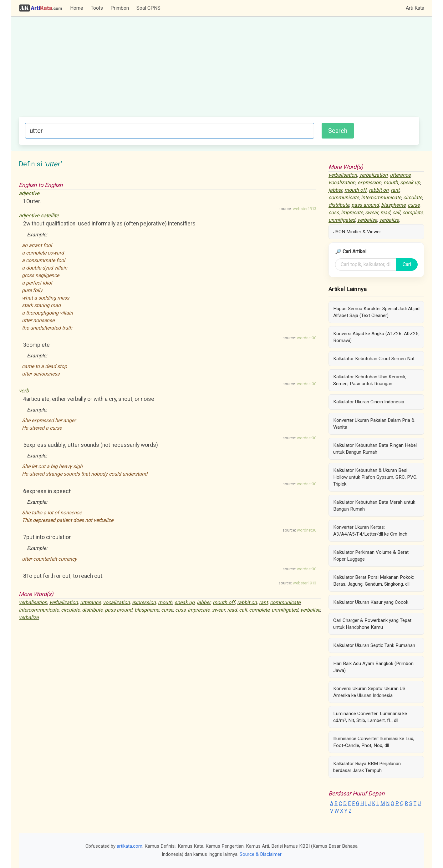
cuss (180, 610)
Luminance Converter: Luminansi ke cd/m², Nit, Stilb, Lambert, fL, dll (370, 717)
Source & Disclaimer (261, 854)
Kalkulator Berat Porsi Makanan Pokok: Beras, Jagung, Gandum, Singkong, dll (374, 581)
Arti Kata (415, 8)
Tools (97, 8)
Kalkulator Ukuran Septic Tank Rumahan (374, 645)
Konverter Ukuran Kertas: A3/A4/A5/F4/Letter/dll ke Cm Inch (370, 531)
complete (259, 610)
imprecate (199, 610)
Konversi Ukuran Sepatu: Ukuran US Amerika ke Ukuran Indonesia (369, 692)
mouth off (224, 602)
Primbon (120, 8)
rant (263, 602)
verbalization (64, 602)
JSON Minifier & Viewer (357, 232)
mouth (165, 602)
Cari (407, 264)
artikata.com (130, 846)
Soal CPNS (148, 8)
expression (144, 602)
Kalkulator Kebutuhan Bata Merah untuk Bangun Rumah (374, 506)
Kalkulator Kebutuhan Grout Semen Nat (374, 359)
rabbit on (247, 602)
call (243, 610)
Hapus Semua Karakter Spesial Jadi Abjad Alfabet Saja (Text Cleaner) (376, 312)
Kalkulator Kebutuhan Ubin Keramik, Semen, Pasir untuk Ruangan (370, 380)
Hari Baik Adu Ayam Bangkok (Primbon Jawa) (373, 667)
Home (77, 8)
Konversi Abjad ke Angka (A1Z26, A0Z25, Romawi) (376, 337)
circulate (70, 610)
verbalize (29, 617)
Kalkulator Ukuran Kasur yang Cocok (371, 602)
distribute (92, 610)
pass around (119, 610)
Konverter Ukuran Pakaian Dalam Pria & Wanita (374, 424)
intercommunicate (39, 610)
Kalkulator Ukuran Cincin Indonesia (369, 402)
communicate (285, 602)
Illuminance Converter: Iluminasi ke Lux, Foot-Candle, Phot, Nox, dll (374, 742)
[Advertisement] (219, 70)
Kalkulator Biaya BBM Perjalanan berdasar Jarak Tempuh (367, 767)
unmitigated (285, 610)
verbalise (310, 610)
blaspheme (147, 610)
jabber (204, 602)
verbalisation (33, 602)
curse (167, 610)
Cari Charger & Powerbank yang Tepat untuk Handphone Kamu (372, 624)
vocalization (116, 602)
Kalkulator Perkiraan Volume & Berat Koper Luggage (371, 556)
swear (218, 610)
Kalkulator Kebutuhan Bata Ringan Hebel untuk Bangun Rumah (375, 449)
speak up (185, 602)
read (232, 610)
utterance (90, 602)
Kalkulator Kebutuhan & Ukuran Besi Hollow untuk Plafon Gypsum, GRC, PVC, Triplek (375, 477)
